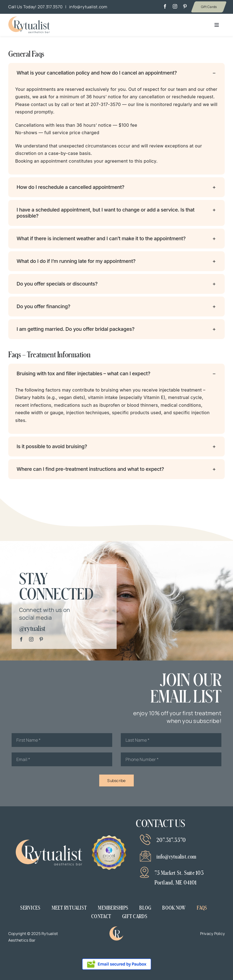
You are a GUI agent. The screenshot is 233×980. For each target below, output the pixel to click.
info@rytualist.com (88, 7)
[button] (116, 73)
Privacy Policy (212, 933)
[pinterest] (185, 6)
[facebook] (165, 6)
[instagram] (175, 6)
